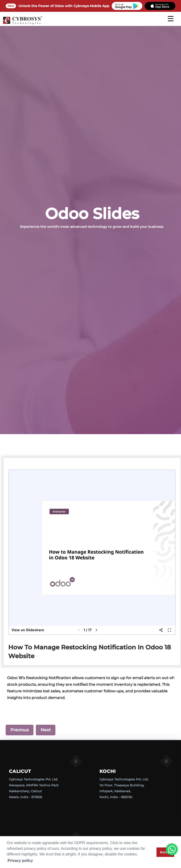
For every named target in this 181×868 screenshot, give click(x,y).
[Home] (22, 24)
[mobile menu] (171, 19)
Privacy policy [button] (20, 861)
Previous (20, 730)
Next (46, 730)
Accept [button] (165, 852)
